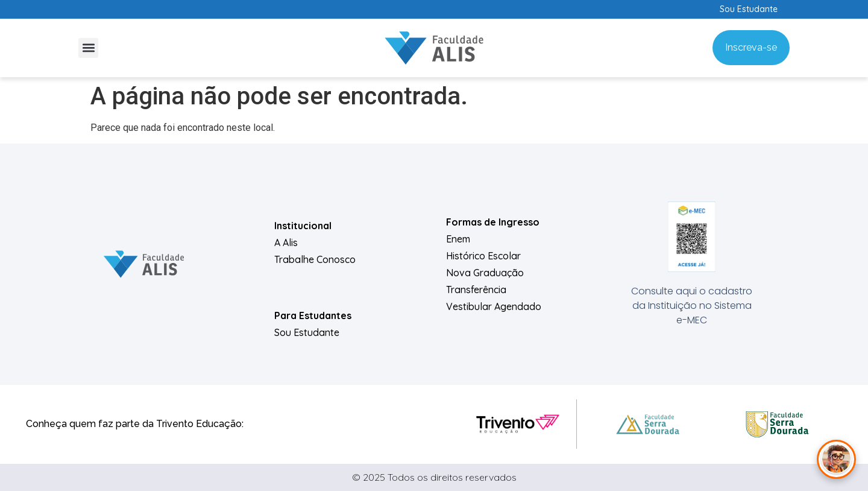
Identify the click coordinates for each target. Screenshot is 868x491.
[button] (88, 48)
